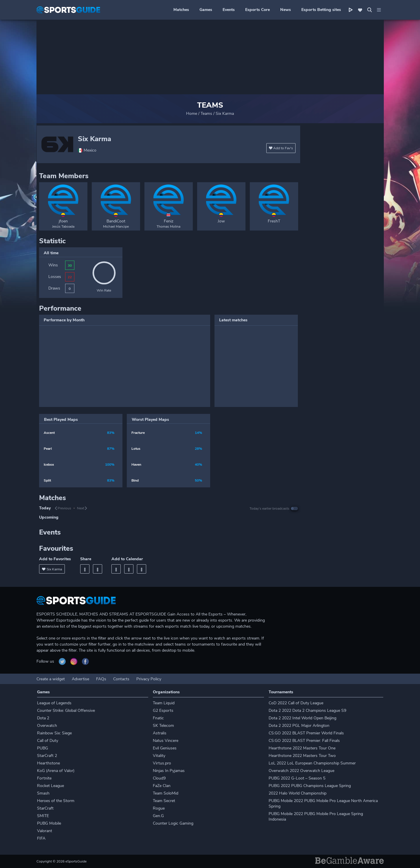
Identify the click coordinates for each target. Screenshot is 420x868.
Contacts (121, 679)
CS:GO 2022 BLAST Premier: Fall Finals (304, 741)
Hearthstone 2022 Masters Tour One (302, 748)
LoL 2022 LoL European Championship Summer (312, 763)
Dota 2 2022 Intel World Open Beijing (302, 718)
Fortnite (44, 778)
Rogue (159, 808)
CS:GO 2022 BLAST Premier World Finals (306, 733)
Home (192, 114)
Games (206, 10)
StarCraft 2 (47, 756)
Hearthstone (48, 763)
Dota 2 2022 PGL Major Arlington (299, 726)
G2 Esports (163, 711)
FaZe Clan (162, 786)
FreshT (274, 221)
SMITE (43, 816)
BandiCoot (116, 221)
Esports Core (257, 10)
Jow (221, 221)
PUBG (43, 748)
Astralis (160, 733)
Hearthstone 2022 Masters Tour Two (302, 756)
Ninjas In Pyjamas (169, 771)
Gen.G (158, 816)
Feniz (169, 221)
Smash (43, 793)
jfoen (63, 221)
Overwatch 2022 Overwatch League (301, 771)
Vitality (159, 756)
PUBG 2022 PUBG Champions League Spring (310, 786)
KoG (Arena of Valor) (56, 771)
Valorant (45, 831)
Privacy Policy (149, 679)
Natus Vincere (166, 741)
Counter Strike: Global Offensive (66, 711)
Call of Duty (48, 741)
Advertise (80, 679)
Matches (181, 10)
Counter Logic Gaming (173, 823)
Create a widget (51, 679)
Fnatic (158, 718)
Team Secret (164, 801)
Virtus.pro (162, 763)
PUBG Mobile (49, 823)
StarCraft (45, 808)
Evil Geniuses (165, 748)
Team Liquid (164, 703)
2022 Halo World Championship (298, 793)
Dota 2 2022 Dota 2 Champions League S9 (307, 711)
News (286, 10)
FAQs (101, 679)
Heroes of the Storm (56, 801)
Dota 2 (43, 718)
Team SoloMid (166, 793)
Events (229, 10)
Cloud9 (159, 778)
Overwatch (47, 726)
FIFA (41, 838)
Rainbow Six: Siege (54, 733)
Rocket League (51, 786)
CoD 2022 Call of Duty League (296, 703)
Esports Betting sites (321, 10)
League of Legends (54, 703)
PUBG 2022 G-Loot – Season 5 (297, 778)
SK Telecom (163, 726)
